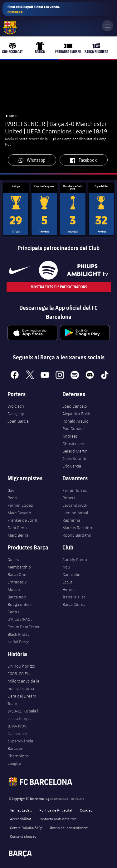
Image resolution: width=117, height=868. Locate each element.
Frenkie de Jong (22, 520)
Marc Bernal (18, 535)
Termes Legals (21, 810)
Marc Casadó (19, 513)
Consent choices (23, 836)
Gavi (11, 490)
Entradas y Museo (17, 586)
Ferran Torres (75, 490)
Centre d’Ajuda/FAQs (20, 616)
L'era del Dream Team (22, 700)
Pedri (12, 498)
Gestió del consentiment (69, 827)
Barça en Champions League (18, 756)
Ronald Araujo (76, 421)
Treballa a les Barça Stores (74, 601)
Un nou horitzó (21, 666)
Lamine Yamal (75, 513)
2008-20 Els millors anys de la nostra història (23, 681)
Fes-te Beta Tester (24, 627)
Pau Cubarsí (73, 429)
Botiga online (19, 604)
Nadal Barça (18, 642)
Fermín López (20, 505)
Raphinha (71, 520)
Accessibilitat (21, 819)
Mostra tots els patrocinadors (58, 287)
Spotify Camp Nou (75, 563)
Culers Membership (19, 563)
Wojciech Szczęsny (16, 410)
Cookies (86, 810)
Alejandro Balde (77, 414)
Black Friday (19, 634)
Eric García (72, 466)
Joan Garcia (18, 421)
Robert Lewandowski (75, 501)
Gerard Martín (75, 451)
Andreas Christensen (73, 440)
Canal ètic (71, 574)
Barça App (17, 597)
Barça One (17, 574)
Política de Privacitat (56, 810)
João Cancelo (75, 406)
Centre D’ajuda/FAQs (26, 827)
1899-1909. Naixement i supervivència (20, 733)
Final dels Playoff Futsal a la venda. (34, 10)
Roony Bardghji (77, 535)
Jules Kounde (75, 458)
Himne (68, 589)
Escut (67, 582)
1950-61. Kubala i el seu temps (23, 715)
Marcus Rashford (78, 528)
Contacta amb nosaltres (58, 819)
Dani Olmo (17, 528)
